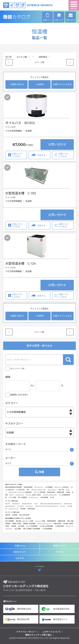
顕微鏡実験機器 (51, 521)
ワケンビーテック (13, 509)
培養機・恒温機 (17, 523)
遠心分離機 (18, 529)
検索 (68, 360)
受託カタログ (20, 552)
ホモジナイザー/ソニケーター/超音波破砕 (20, 492)
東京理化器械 (31, 509)
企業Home (20, 546)
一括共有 (39, 84)
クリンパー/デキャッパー (50, 495)
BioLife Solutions (27, 503)
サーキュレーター (34, 497)
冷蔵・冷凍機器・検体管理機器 (31, 529)
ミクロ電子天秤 (20, 490)
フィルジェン (29, 506)
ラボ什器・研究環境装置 (46, 526)
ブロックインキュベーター (39, 490)
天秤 (28, 490)
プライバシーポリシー (27, 632)
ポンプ (12, 495)
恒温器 (68, 492)
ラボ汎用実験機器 (47, 529)
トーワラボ (20, 506)
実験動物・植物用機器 (29, 523)
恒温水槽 (8, 515)
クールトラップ (20, 495)
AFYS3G (8, 503)
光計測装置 (21, 526)
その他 (52, 497)
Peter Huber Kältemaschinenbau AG (51, 503)
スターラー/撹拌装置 (39, 492)
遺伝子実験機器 (10, 521)
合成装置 (13, 526)
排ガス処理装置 (22, 497)
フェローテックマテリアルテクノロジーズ (47, 506)
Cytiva (36, 503)
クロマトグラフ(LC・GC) (44, 523)
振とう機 (61, 490)
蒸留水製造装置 (28, 487)
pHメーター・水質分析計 (62, 487)
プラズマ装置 (12, 497)
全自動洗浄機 (60, 492)
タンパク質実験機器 (32, 526)
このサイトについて (51, 632)
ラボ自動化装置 (59, 526)
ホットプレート (52, 490)
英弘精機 (23, 509)
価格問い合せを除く (19, 395)
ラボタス (59, 552)
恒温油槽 (15, 515)
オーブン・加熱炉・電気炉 (34, 495)
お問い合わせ (57, 144)
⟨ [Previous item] (9, 62)
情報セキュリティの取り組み (38, 635)
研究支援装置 (44, 497)
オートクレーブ (39, 487)
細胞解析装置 (62, 521)
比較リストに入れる (62, 84)
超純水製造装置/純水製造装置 (13, 487)
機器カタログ (26, 17)
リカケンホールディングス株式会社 (26, 584)
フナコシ (63, 506)
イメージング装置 (40, 521)
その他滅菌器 (49, 487)
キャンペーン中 (17, 369)
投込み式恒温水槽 (24, 515)
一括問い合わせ (17, 84)
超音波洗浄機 (51, 492)
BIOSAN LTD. (16, 503)
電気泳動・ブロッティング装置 (25, 521)
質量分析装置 (57, 523)
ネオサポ (20, 558)
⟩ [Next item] (70, 62)
